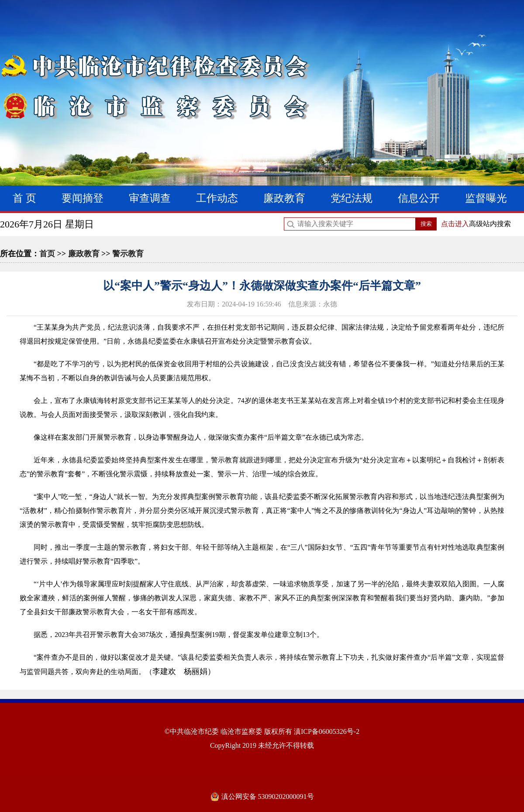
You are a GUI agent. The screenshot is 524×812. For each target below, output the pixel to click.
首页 (47, 254)
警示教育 (128, 254)
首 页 (24, 198)
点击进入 (455, 224)
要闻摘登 (83, 198)
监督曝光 (486, 198)
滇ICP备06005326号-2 (327, 731)
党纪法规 (352, 198)
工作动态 (217, 198)
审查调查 (150, 198)
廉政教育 (284, 198)
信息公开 (419, 198)
